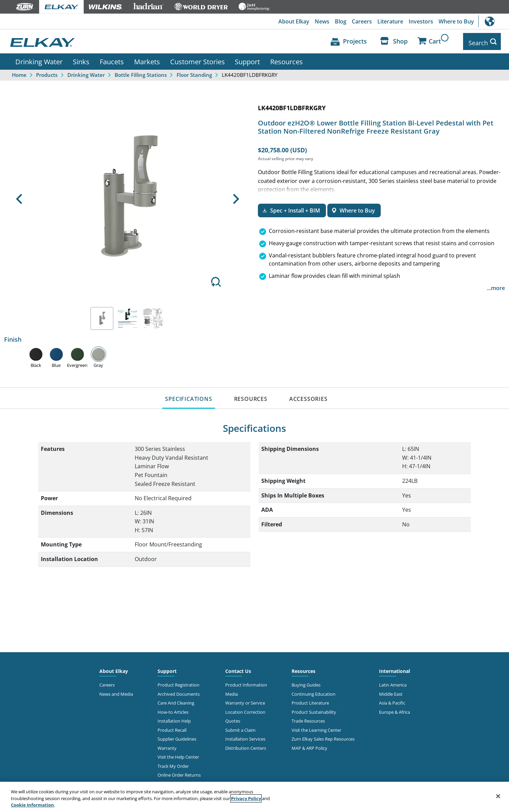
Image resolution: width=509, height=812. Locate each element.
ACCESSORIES (308, 396)
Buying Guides (306, 682)
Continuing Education (314, 691)
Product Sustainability (314, 709)
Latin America (393, 682)
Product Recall (172, 727)
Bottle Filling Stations (141, 72)
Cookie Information (32, 805)
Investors (421, 21)
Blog (341, 21)
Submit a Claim (240, 727)
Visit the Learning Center (316, 727)
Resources (286, 59)
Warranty (167, 745)
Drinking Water (39, 59)
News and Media (116, 691)
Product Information (246, 682)
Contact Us (238, 668)
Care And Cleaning (176, 700)
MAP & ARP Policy (309, 745)
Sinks (81, 59)
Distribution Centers (246, 745)
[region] (255, 797)
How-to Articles (173, 709)
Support (247, 59)
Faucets (112, 59)
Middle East (391, 691)
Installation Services (245, 736)
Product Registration (178, 682)
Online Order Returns (179, 772)
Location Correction (245, 709)
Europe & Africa (395, 709)
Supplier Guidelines (177, 736)
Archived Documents (179, 691)
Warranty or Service (245, 700)
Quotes (233, 718)
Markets (147, 59)
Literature (390, 21)
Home (19, 72)
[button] (19, 196)
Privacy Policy (246, 798)
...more (496, 285)
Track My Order (173, 763)
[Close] (498, 796)
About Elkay (294, 21)
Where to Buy (456, 21)
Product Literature (310, 700)
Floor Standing (194, 72)
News (322, 21)
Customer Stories (198, 59)
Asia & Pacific (392, 700)
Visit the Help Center (178, 754)
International (494, 21)
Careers (362, 21)
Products (47, 72)
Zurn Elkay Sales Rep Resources (323, 736)
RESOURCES (251, 396)
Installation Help (174, 718)
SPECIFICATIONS (188, 396)
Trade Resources (308, 718)
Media (232, 691)
